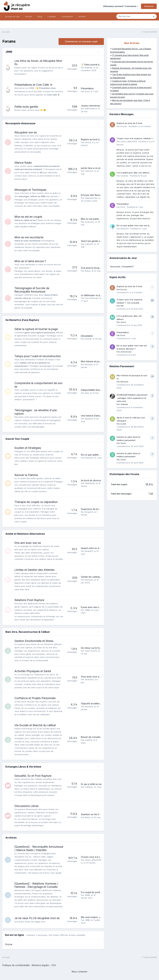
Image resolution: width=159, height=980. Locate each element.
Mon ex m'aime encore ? (30, 261)
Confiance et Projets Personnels (35, 698)
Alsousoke (115, 266)
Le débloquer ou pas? (92, 295)
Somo (123, 443)
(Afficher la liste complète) (72, 935)
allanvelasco (91, 108)
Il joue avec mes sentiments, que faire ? (101, 607)
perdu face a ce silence (93, 168)
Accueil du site (12, 16)
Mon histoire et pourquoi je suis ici (98, 361)
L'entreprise (67, 16)
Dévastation (87, 336)
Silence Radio (23, 163)
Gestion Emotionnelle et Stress (34, 641)
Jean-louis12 (91, 651)
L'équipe (52, 16)
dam (87, 393)
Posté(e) (140, 126)
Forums (29, 16)
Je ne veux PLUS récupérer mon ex (37, 918)
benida (88, 339)
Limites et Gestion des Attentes (34, 570)
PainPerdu (90, 483)
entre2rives (126, 352)
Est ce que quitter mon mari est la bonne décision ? (133, 226)
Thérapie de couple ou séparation (36, 502)
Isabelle (89, 68)
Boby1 (88, 271)
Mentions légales (41, 965)
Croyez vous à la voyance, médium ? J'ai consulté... (135, 139)
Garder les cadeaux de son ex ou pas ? (101, 577)
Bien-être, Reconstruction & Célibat (28, 632)
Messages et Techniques (30, 190)
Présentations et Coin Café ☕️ (34, 85)
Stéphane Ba (91, 198)
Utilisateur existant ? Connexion (121, 6)
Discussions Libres (26, 806)
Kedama (89, 419)
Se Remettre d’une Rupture (22, 320)
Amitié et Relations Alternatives (25, 534)
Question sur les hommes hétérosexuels (101, 814)
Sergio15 (89, 512)
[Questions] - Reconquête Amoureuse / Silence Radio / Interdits (39, 848)
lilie (122, 306)
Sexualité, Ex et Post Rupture (33, 776)
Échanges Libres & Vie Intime (23, 767)
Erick (87, 91)
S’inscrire (149, 6)
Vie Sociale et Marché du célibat (35, 725)
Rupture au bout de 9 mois (94, 139)
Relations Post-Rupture (29, 600)
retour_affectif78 (93, 860)
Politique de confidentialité (16, 965)
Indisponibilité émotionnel (94, 390)
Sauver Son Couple (17, 439)
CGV (54, 965)
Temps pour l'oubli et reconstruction (38, 356)
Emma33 (89, 458)
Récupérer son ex (26, 132)
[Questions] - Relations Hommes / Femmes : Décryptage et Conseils (36, 885)
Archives (11, 838)
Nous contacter (80, 972)
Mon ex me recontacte (29, 237)
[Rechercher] (133, 16)
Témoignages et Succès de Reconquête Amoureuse (32, 290)
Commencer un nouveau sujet (81, 41)
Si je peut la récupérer (92, 268)
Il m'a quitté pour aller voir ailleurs (133, 173)
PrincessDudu (92, 298)
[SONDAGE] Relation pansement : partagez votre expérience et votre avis (132, 398)
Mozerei (89, 364)
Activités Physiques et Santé (33, 671)
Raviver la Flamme (26, 475)
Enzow (88, 142)
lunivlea (124, 176)
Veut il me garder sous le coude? (98, 241)
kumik (123, 424)
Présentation (87, 88)
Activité (82, 16)
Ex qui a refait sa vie (91, 784)
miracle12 (89, 222)
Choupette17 (128, 266)
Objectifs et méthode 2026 (95, 704)
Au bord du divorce (91, 480)
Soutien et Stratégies (28, 448)
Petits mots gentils (26, 107)
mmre (123, 322)
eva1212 (89, 740)
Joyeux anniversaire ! (92, 106)
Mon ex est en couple (28, 217)
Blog (40, 16)
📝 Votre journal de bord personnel (99, 65)
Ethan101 (89, 551)
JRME (9, 52)
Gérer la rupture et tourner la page (36, 329)
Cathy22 (89, 171)
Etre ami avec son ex (28, 543)
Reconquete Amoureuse (20, 123)
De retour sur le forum (92, 648)
